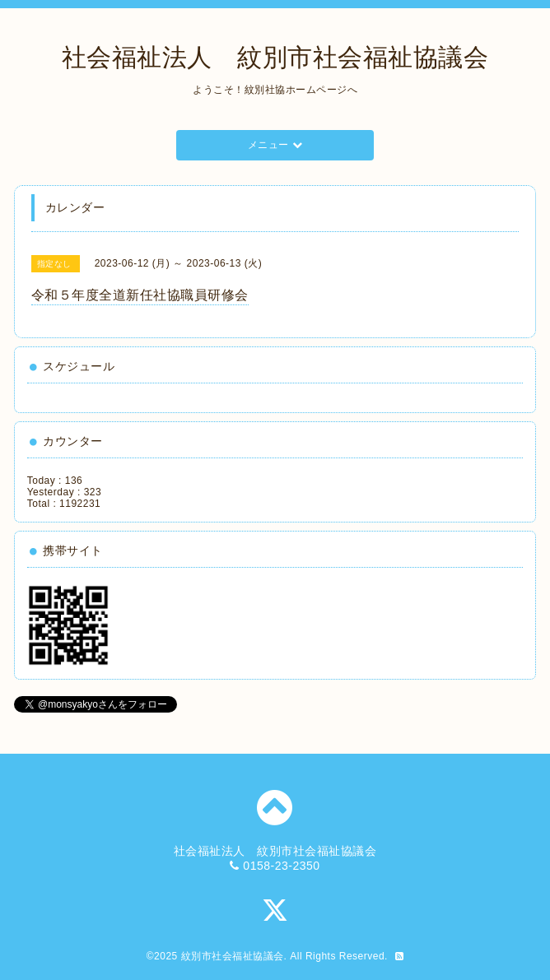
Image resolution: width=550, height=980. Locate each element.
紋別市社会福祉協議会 (233, 956)
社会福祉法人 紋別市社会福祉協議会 (275, 57)
